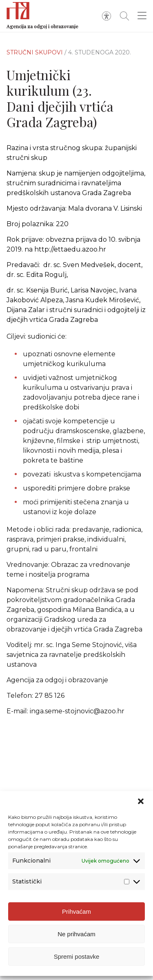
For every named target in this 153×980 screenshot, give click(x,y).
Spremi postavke (77, 964)
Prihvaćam (76, 919)
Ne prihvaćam (76, 942)
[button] (141, 809)
